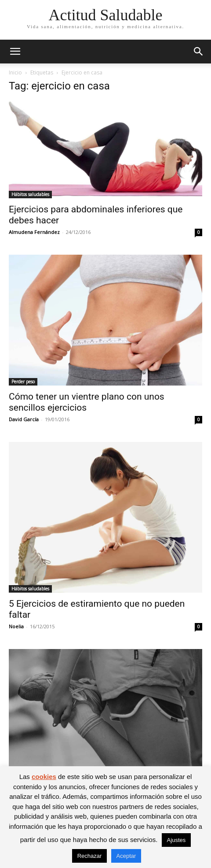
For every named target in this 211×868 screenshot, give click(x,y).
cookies (44, 777)
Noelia (16, 626)
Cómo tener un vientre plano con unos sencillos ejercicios (87, 402)
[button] (15, 52)
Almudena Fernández (34, 232)
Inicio (15, 72)
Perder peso (23, 382)
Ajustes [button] (176, 840)
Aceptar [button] (126, 856)
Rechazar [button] (90, 856)
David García (24, 419)
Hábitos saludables (30, 194)
